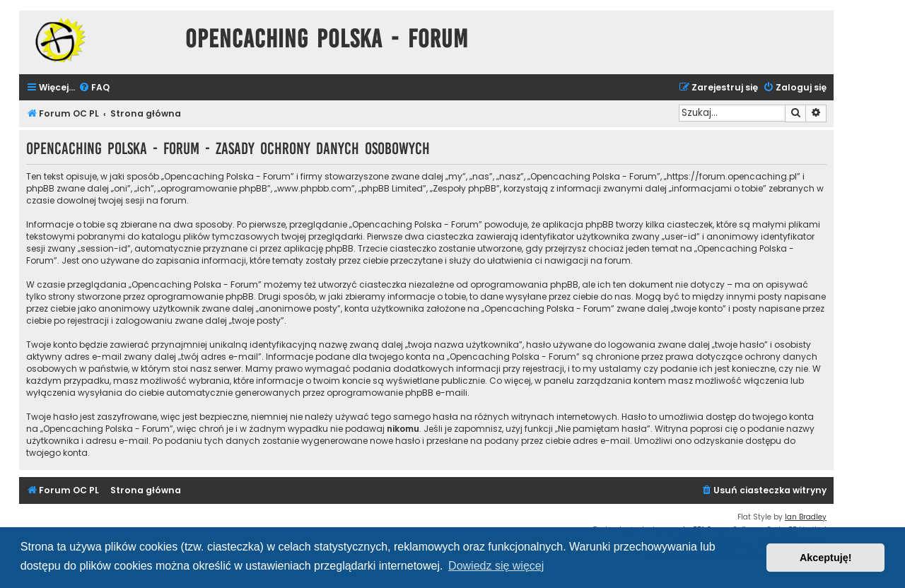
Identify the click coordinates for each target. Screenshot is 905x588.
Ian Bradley (806, 517)
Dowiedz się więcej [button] (496, 566)
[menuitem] (94, 88)
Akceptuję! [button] (826, 558)
